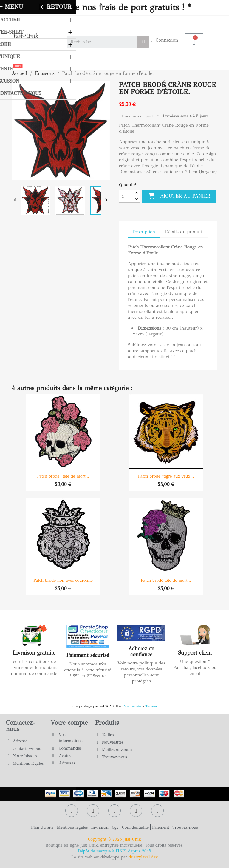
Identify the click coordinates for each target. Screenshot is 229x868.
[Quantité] (126, 196)
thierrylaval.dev (143, 857)
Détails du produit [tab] (183, 232)
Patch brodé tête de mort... (166, 580)
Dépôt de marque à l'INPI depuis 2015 (114, 851)
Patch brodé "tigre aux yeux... (166, 476)
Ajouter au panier (179, 196)
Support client (195, 653)
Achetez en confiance (141, 652)
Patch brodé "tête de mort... (63, 476)
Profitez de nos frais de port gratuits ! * (114, 7)
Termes (151, 706)
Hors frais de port (138, 116)
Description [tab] (144, 232)
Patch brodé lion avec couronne (63, 580)
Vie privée (132, 706)
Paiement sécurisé (88, 655)
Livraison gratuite (34, 653)
